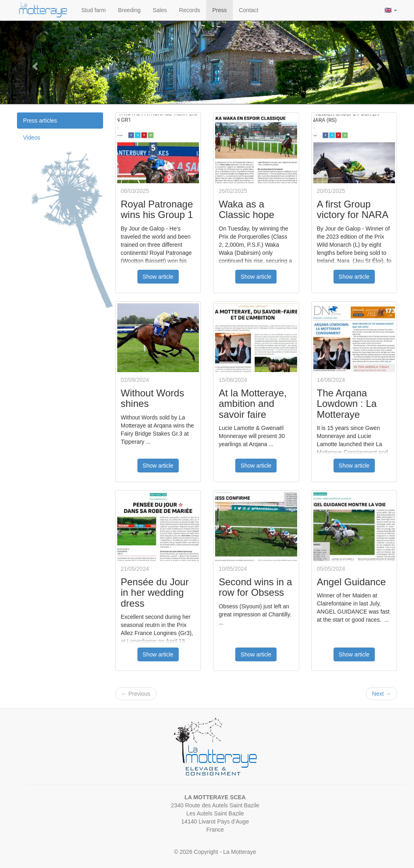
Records (190, 10)
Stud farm (94, 10)
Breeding (129, 10)
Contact (249, 10)
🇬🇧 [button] (391, 10)
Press (220, 10)
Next (381, 694)
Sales (160, 10)
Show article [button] (158, 277)
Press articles (40, 121)
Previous (136, 694)
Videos (32, 138)
